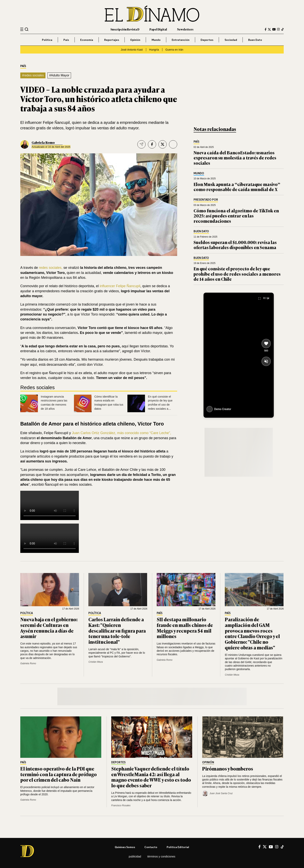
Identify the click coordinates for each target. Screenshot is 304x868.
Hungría (154, 50)
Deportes (207, 40)
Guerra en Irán (174, 50)
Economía (87, 40)
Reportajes (112, 40)
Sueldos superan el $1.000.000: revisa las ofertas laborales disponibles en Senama (235, 245)
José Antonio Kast (132, 50)
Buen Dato (255, 40)
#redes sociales (33, 75)
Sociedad (231, 40)
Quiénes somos (125, 847)
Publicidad (135, 856)
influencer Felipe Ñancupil (120, 286)
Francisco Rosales (121, 805)
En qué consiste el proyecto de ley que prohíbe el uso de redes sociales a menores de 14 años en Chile (237, 274)
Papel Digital (158, 29)
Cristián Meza (96, 662)
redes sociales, (51, 268)
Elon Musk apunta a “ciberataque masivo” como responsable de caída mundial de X (237, 187)
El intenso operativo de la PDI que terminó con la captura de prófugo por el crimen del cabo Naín (59, 774)
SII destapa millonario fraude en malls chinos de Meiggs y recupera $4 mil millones (185, 628)
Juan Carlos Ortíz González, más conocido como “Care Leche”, (121, 433)
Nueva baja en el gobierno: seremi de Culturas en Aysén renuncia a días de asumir (49, 628)
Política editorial (178, 847)
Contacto (151, 847)
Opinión (135, 40)
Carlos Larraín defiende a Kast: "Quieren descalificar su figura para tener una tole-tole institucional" (117, 630)
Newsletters (185, 29)
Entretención (181, 40)
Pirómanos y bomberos (228, 768)
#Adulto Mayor (59, 75)
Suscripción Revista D (125, 29)
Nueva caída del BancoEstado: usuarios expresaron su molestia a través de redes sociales (235, 158)
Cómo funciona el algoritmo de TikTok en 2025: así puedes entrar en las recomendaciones (236, 216)
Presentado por (206, 200)
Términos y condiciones (161, 856)
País (66, 40)
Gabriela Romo (43, 142)
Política (47, 40)
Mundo (156, 40)
